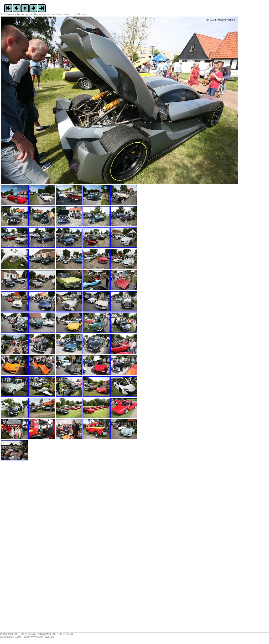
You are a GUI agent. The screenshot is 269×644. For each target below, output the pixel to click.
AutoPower (7, 14)
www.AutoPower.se (42, 637)
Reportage (24, 14)
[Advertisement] (34, 548)
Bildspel (82, 14)
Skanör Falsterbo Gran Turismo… (53, 14)
